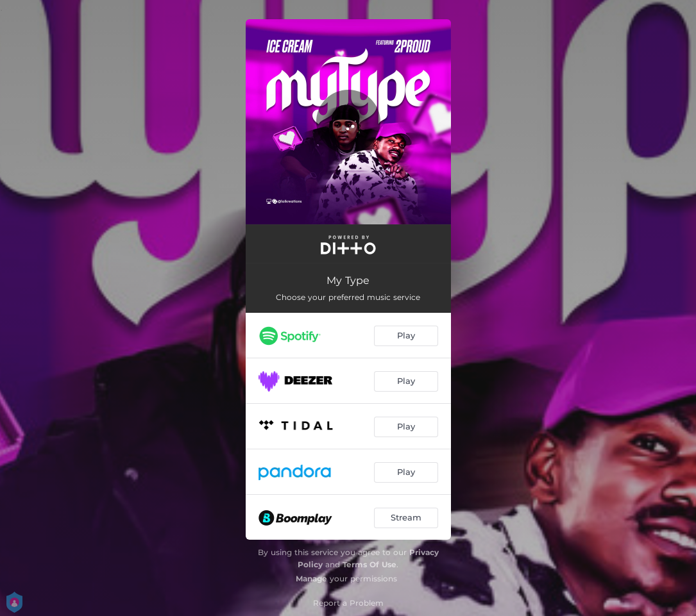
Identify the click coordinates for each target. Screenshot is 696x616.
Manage (311, 579)
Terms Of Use (369, 564)
